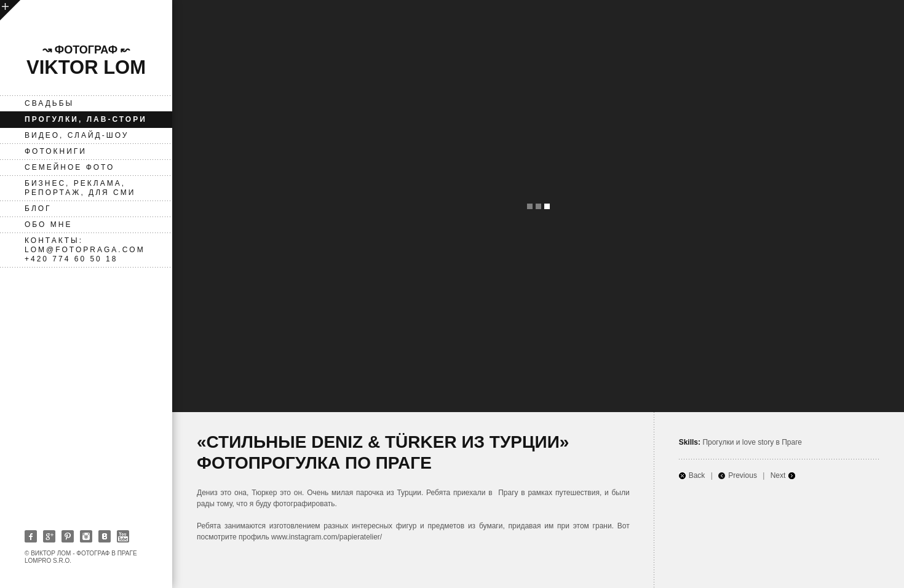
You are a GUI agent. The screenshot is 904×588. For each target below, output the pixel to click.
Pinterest (68, 536)
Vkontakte (105, 536)
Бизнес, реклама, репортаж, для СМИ (80, 188)
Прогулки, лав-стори (86, 119)
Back (697, 475)
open (10, 10)
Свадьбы (49, 103)
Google (49, 536)
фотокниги (56, 151)
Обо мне (48, 224)
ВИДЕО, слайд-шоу (77, 135)
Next (778, 475)
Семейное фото (69, 167)
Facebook (31, 536)
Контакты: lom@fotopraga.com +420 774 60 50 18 (85, 250)
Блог (38, 209)
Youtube (123, 536)
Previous (743, 475)
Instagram (86, 536)
